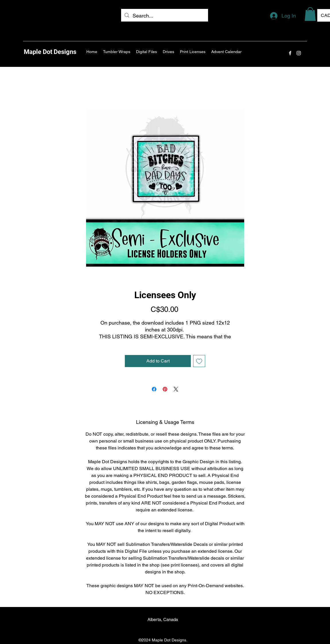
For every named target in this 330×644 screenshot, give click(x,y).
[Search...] (164, 16)
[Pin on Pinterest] (165, 389)
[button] (310, 14)
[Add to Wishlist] (199, 361)
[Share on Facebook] (154, 389)
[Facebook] (290, 53)
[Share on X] (176, 389)
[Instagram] (299, 53)
